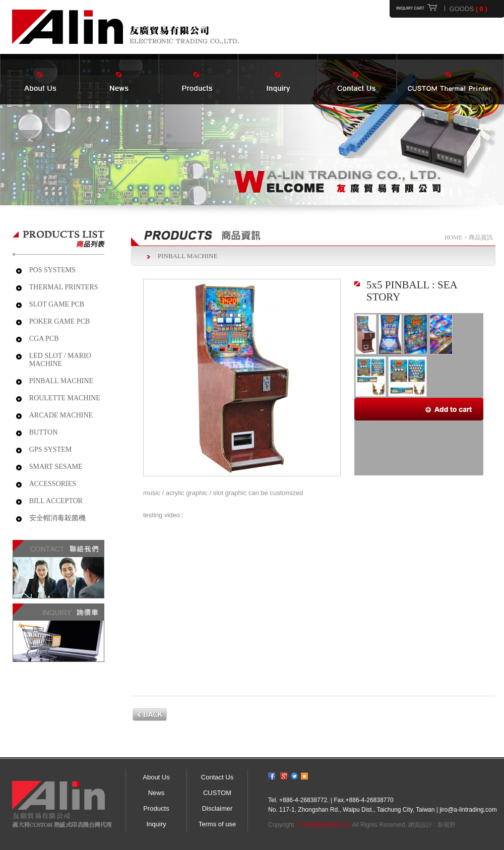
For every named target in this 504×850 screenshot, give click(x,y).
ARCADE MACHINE (61, 415)
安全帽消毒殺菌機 (57, 518)
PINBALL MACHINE (61, 381)
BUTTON (44, 432)
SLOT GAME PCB (57, 304)
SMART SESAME (56, 467)
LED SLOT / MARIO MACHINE (60, 360)
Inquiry (156, 824)
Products (156, 808)
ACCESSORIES (53, 484)
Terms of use (217, 824)
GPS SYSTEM (50, 449)
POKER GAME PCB (60, 321)
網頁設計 (420, 825)
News (156, 793)
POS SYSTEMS (52, 270)
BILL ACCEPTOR (56, 501)
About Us (156, 777)
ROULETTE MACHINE (65, 398)
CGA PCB (44, 339)
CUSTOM (217, 793)
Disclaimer (217, 808)
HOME (453, 237)
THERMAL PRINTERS (64, 287)
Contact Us (217, 777)
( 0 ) (482, 9)
